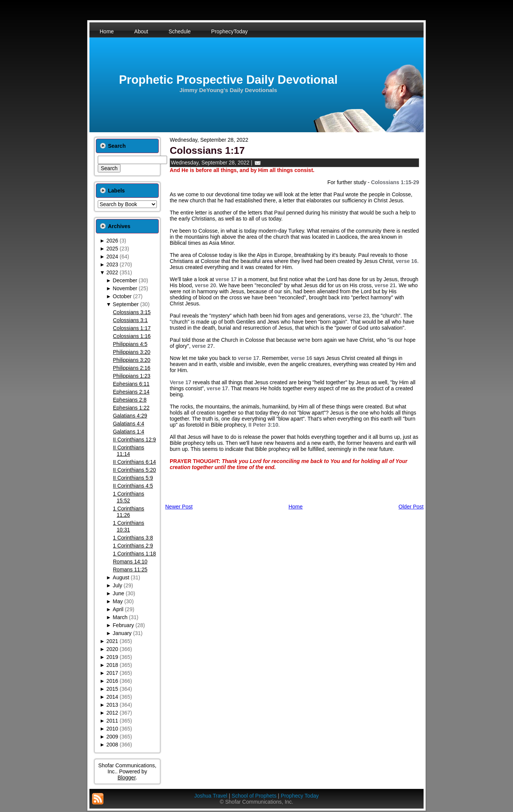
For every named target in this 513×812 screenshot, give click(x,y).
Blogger (126, 778)
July (118, 585)
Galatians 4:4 (129, 424)
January (122, 633)
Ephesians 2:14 (131, 392)
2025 (112, 249)
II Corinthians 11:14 (128, 451)
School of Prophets (254, 796)
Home (295, 507)
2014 (112, 697)
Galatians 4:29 (130, 416)
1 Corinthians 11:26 (129, 512)
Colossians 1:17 (132, 328)
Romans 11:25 (130, 569)
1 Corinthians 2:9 (133, 546)
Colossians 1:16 (132, 336)
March (120, 617)
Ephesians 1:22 (131, 408)
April (118, 609)
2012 (112, 713)
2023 (112, 264)
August (121, 577)
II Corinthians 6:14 (135, 462)
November (125, 288)
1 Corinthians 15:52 (129, 497)
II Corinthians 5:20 (135, 470)
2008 (112, 745)
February (124, 625)
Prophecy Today (300, 796)
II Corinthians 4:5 (133, 486)
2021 (112, 641)
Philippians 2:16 (132, 368)
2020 (112, 649)
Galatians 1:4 (129, 432)
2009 (112, 737)
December (125, 280)
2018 (112, 665)
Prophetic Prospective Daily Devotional (228, 80)
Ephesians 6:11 (131, 384)
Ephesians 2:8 (130, 400)
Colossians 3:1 (130, 320)
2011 (112, 721)
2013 (112, 705)
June (119, 593)
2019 (112, 657)
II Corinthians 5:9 (133, 478)
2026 (112, 241)
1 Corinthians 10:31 (129, 526)
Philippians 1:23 (132, 376)
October (122, 296)
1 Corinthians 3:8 (133, 538)
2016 (112, 681)
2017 (112, 673)
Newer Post (179, 507)
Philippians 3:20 (132, 352)
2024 (112, 257)
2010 (112, 729)
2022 (112, 272)
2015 (112, 689)
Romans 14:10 (130, 562)
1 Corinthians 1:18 (135, 554)
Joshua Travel (211, 796)
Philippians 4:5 (130, 344)
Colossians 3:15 (132, 312)
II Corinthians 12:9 (135, 440)
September (126, 304)
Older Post (411, 507)
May (118, 601)
